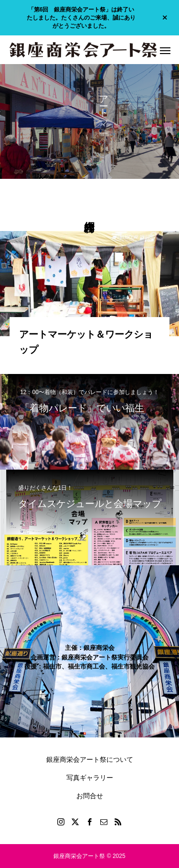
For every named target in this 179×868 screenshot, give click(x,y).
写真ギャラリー (90, 778)
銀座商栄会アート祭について (90, 759)
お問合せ (90, 796)
